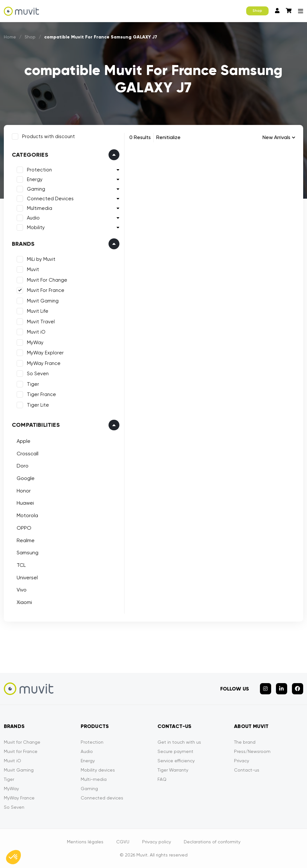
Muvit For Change (47, 280)
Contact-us (247, 770)
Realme (26, 540)
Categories (30, 155)
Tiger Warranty (173, 770)
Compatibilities (36, 425)
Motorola (27, 515)
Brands (23, 244)
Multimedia (40, 208)
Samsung (28, 553)
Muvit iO (36, 332)
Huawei (25, 503)
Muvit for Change (22, 742)
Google (26, 478)
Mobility (36, 227)
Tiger (33, 384)
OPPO (24, 528)
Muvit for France (21, 751)
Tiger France (41, 394)
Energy (35, 179)
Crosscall (28, 454)
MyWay (35, 343)
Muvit (33, 269)
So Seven (38, 374)
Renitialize (168, 137)
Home (10, 37)
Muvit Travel (41, 322)
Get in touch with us (179, 742)
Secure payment (175, 751)
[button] (13, 857)
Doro (23, 466)
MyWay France (44, 363)
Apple (24, 441)
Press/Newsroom (252, 751)
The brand (245, 742)
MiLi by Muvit (41, 259)
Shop (257, 11)
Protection (39, 170)
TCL (21, 565)
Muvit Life (38, 311)
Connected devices (102, 798)
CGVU (123, 842)
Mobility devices (98, 770)
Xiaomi (24, 602)
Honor (24, 491)
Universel (27, 578)
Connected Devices (50, 199)
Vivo (22, 590)
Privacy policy (157, 842)
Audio (33, 218)
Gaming (36, 189)
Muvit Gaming (43, 301)
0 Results (140, 137)
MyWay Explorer (45, 353)
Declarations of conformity (212, 842)
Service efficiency (176, 761)
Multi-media (94, 779)
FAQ (162, 779)
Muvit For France (46, 290)
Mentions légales (85, 842)
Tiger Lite (38, 405)
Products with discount (48, 136)
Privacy (242, 761)
